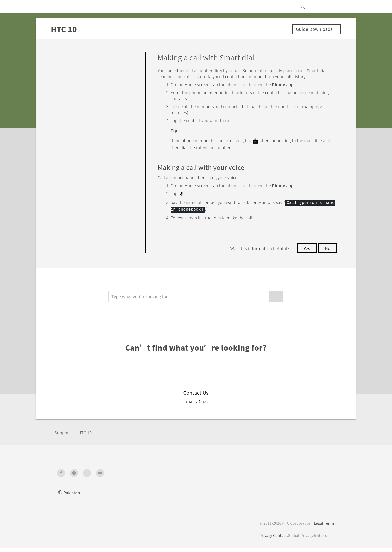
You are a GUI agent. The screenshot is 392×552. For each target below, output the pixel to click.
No (327, 252)
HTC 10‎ (88, 436)
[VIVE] (328, 7)
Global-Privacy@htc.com (308, 539)
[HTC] (63, 7)
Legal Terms (323, 527)
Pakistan (72, 496)
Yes (305, 252)
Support (64, 436)
